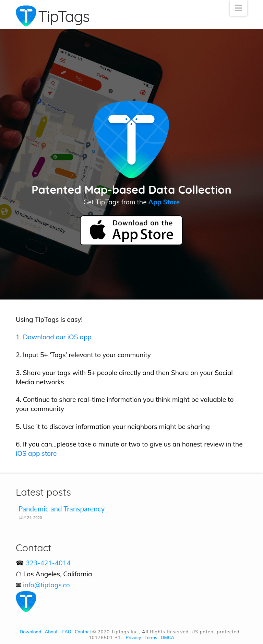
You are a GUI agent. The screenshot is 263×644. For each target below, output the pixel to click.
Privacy (134, 637)
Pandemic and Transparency (62, 509)
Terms (151, 637)
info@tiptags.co (46, 585)
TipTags (64, 16)
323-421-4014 (48, 563)
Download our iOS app (57, 337)
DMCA (168, 637)
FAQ (67, 632)
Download (30, 632)
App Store (164, 202)
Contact (83, 632)
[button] (238, 8)
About (51, 632)
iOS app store (36, 453)
